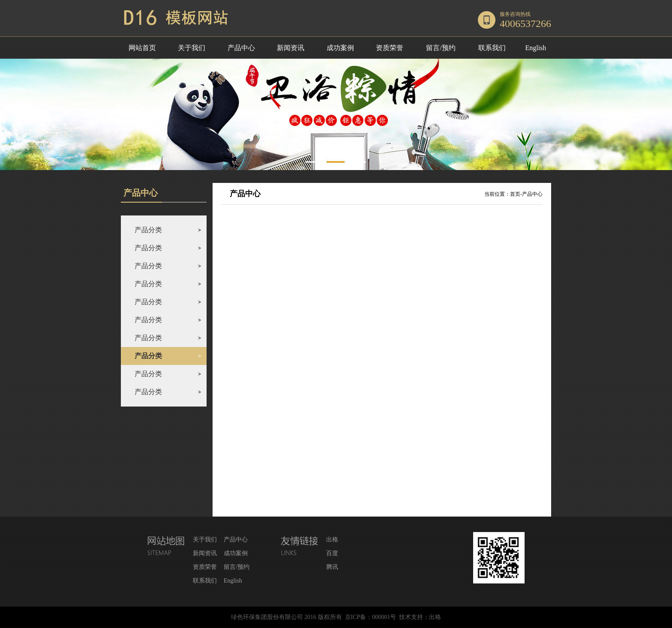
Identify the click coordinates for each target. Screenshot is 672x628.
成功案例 (340, 48)
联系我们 (492, 48)
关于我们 (192, 48)
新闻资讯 (291, 48)
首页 (515, 194)
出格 (332, 540)
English (535, 48)
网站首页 (142, 48)
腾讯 (332, 567)
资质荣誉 (390, 48)
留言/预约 (441, 48)
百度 (332, 553)
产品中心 (241, 48)
